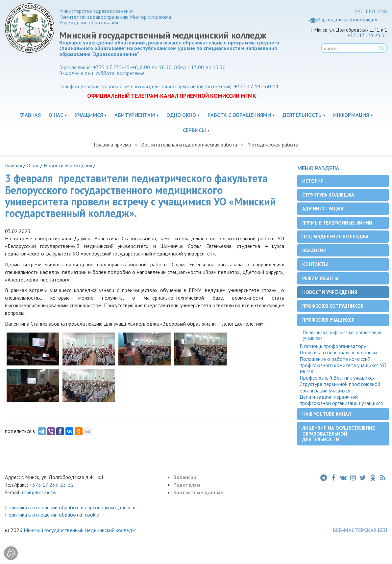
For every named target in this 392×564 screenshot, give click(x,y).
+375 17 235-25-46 (115, 67)
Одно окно (181, 115)
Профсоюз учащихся (328, 320)
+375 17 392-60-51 (257, 86)
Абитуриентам (135, 115)
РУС (359, 11)
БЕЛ (370, 11)
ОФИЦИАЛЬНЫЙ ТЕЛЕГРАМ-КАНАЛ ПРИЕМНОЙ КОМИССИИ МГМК (172, 96)
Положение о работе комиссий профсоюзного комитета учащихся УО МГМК (343, 365)
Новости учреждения (68, 165)
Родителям (187, 485)
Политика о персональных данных (339, 352)
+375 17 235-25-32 (367, 35)
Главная (30, 115)
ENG (382, 11)
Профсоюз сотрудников (333, 306)
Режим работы (320, 278)
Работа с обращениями (239, 115)
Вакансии (314, 250)
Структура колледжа (328, 195)
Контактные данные (198, 492)
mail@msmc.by (39, 492)
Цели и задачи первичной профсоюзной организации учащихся (341, 400)
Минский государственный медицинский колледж (80, 530)
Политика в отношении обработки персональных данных (70, 507)
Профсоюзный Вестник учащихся (337, 378)
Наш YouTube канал (327, 414)
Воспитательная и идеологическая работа (189, 145)
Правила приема (112, 145)
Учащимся (89, 115)
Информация (351, 115)
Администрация (323, 209)
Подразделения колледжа (335, 237)
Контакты (315, 264)
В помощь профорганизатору (333, 346)
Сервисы (194, 130)
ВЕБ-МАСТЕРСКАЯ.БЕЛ (360, 530)
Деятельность (302, 115)
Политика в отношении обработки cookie (52, 515)
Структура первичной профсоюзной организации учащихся (340, 387)
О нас (56, 115)
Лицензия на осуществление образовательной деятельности (339, 434)
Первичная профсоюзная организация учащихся (342, 335)
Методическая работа (273, 145)
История (313, 181)
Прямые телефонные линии (337, 223)
